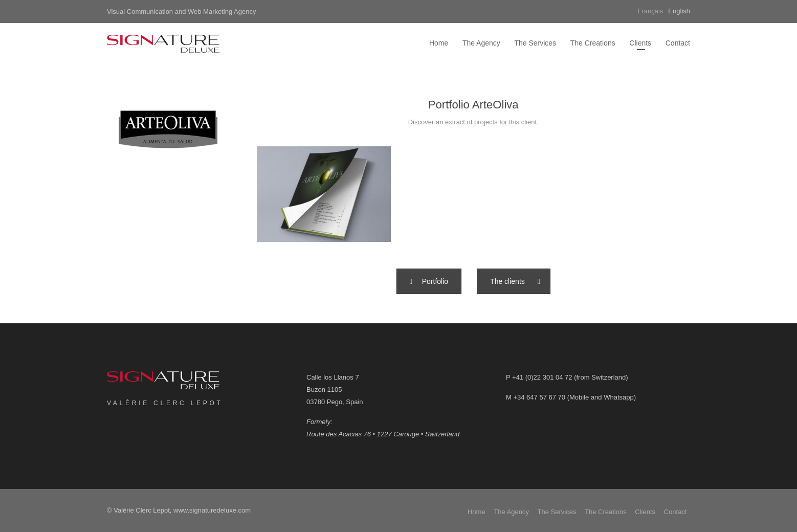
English (679, 11)
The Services (535, 43)
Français (651, 11)
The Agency (481, 43)
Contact (678, 43)
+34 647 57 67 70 (539, 397)
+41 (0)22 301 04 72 (542, 377)
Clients (640, 43)
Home (439, 43)
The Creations (593, 43)
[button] (429, 281)
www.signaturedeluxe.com (212, 510)
